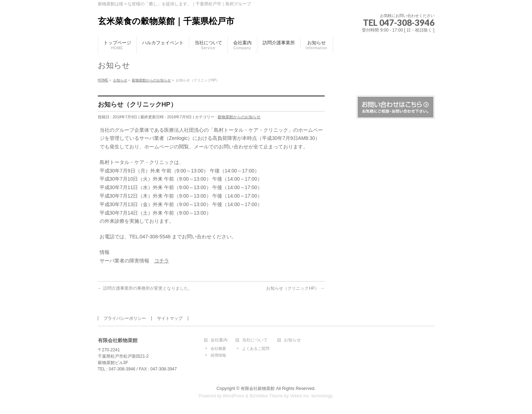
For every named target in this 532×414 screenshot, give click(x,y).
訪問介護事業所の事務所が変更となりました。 (145, 288)
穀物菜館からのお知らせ (239, 117)
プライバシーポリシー (125, 318)
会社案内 (219, 340)
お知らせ (292, 340)
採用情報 (218, 355)
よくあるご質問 (256, 348)
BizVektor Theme (266, 396)
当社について (255, 340)
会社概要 (218, 348)
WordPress (234, 396)
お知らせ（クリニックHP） (295, 288)
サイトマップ (170, 318)
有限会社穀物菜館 (258, 389)
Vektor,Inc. (300, 396)
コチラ (162, 261)
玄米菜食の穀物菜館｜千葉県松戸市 (166, 21)
